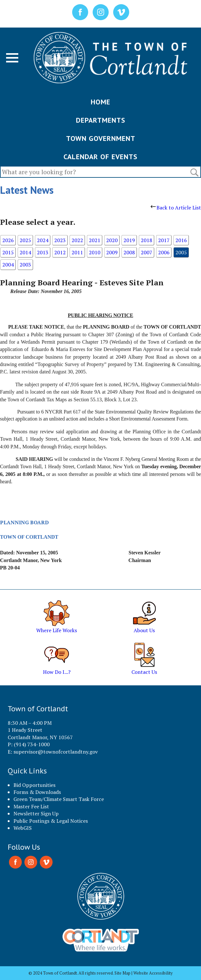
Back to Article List (176, 208)
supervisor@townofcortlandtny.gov (56, 752)
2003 (25, 265)
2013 (43, 252)
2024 (43, 240)
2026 (8, 240)
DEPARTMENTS (101, 120)
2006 (164, 252)
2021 (95, 240)
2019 (129, 240)
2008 (129, 252)
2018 (147, 240)
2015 (8, 252)
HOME (100, 102)
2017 (164, 240)
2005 (181, 252)
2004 (8, 265)
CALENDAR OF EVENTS (100, 157)
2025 (25, 240)
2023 (60, 240)
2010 (95, 252)
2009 (112, 252)
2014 (25, 252)
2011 (77, 252)
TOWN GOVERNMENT (101, 138)
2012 (60, 252)
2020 (112, 240)
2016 (181, 240)
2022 (77, 240)
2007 (147, 252)
